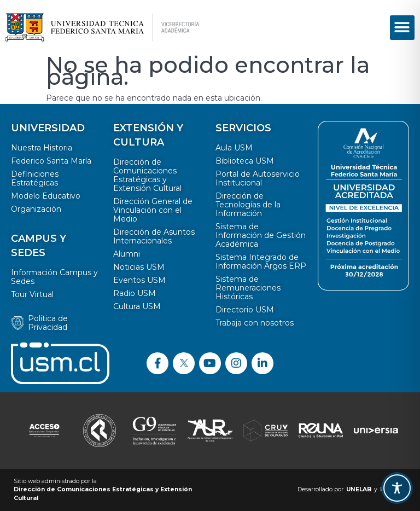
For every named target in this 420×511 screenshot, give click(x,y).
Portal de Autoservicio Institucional (258, 178)
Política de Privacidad (48, 323)
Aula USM (234, 148)
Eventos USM (139, 280)
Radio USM (135, 293)
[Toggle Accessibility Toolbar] (397, 488)
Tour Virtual (32, 294)
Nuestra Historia (42, 148)
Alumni (127, 254)
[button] (402, 28)
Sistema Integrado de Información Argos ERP (261, 262)
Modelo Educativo (46, 196)
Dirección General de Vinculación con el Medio (153, 210)
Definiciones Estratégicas (35, 178)
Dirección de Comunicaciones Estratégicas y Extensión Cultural (147, 175)
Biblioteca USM (245, 161)
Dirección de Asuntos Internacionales (154, 236)
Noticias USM (139, 267)
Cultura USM (137, 306)
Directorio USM (245, 310)
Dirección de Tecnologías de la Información (248, 205)
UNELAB (359, 489)
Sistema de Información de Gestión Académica (261, 235)
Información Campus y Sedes (54, 277)
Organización (36, 209)
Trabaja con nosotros (255, 323)
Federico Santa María (51, 161)
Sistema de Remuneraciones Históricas (248, 288)
